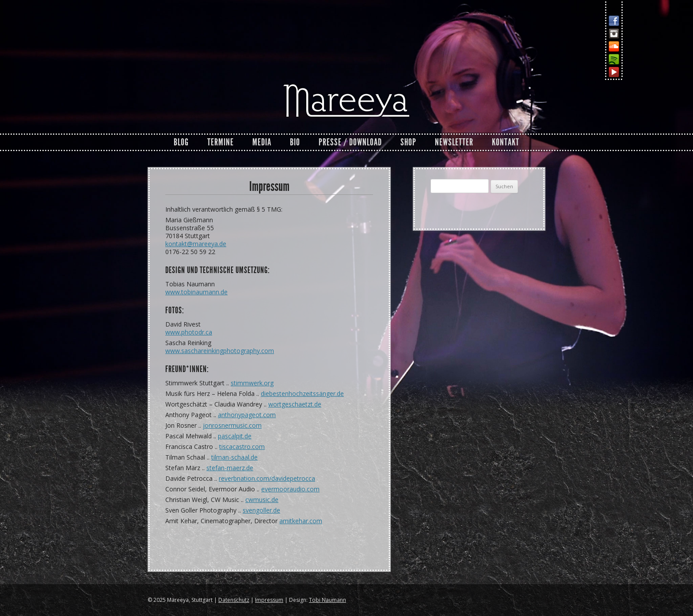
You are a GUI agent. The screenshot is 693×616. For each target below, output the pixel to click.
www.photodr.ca (189, 332)
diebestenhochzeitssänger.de (302, 394)
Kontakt (506, 142)
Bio (295, 142)
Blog (181, 142)
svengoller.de (261, 510)
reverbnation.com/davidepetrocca (267, 478)
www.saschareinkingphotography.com (220, 351)
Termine (221, 142)
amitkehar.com (301, 521)
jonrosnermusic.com (232, 425)
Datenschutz (234, 600)
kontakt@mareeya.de (196, 244)
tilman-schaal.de (234, 457)
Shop (408, 142)
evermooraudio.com (290, 489)
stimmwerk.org (252, 383)
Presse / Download (350, 142)
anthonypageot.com (247, 415)
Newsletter (454, 142)
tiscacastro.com (242, 447)
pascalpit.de (235, 436)
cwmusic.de (262, 500)
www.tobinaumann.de (196, 292)
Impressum (269, 600)
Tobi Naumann (327, 600)
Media (262, 142)
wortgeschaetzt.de (295, 404)
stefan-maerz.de (230, 468)
